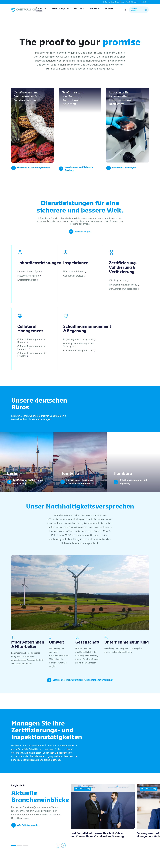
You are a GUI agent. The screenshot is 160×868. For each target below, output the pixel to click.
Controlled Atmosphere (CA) (79, 360)
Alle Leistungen (80, 241)
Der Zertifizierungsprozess (124, 298)
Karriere (95, 9)
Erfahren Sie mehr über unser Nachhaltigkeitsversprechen (80, 689)
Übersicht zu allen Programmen (31, 168)
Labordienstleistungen (121, 168)
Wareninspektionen (75, 281)
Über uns (41, 9)
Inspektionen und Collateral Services (76, 178)
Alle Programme (119, 290)
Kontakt (39, 11)
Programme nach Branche (124, 294)
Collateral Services (74, 285)
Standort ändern (131, 2)
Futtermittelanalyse (29, 285)
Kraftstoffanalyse (28, 289)
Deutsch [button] (145, 2)
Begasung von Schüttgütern (79, 349)
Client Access (139, 10)
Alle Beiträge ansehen (26, 835)
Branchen (109, 9)
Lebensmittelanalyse (30, 281)
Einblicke (79, 9)
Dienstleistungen (60, 9)
